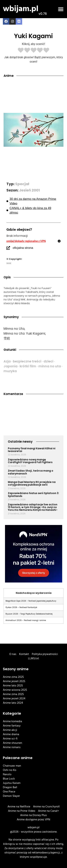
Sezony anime (16, 669)
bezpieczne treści (27, 361)
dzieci (48, 361)
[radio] (21, 51)
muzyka (10, 371)
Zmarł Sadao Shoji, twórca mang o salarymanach (31, 472)
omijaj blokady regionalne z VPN (26, 241)
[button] (61, 9)
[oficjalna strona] (8, 248)
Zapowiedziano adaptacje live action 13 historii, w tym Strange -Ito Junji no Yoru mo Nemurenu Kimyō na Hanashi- (33, 507)
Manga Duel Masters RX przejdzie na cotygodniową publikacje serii (32, 483)
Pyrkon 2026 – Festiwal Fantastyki (21, 607)
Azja (7, 361)
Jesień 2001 (29, 190)
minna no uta (50, 366)
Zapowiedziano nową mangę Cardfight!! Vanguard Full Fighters (30, 461)
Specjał (22, 184)
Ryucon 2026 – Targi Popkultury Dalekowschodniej (29, 614)
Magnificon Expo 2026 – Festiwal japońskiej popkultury (31, 601)
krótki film (28, 366)
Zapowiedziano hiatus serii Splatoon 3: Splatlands (33, 494)
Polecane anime (18, 758)
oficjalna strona (23, 248)
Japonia (11, 366)
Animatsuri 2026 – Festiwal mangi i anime (26, 620)
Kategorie (12, 713)
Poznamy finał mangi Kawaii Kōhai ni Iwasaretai (32, 450)
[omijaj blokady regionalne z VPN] (59, 241)
